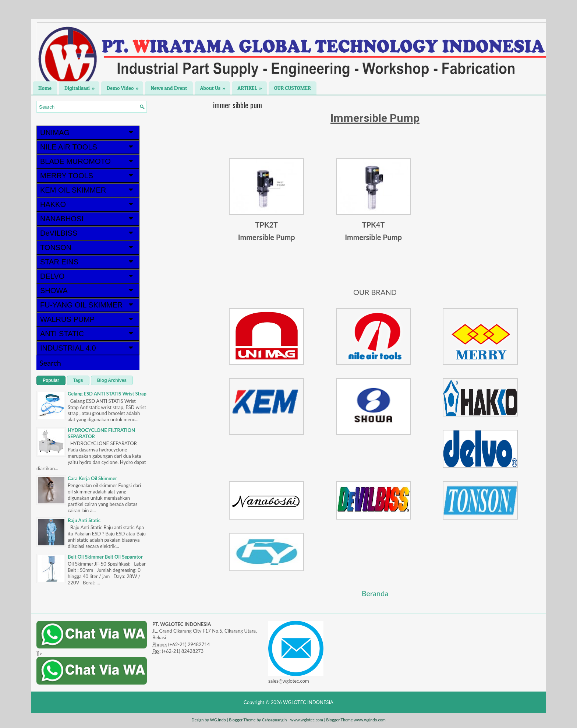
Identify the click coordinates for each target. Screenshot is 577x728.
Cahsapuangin (275, 720)
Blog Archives (112, 380)
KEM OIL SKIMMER (88, 190)
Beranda (375, 593)
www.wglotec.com (307, 720)
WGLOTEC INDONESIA (308, 702)
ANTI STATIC (88, 334)
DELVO (88, 276)
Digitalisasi (82, 86)
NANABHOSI (88, 219)
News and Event (169, 88)
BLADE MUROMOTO (88, 161)
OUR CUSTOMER (293, 88)
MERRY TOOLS (88, 176)
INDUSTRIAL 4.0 (88, 348)
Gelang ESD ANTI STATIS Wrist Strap (107, 394)
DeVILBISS (88, 233)
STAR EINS (88, 262)
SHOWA (88, 291)
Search (50, 363)
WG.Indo (218, 720)
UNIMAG (88, 133)
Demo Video (125, 86)
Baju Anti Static (84, 520)
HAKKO (88, 204)
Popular (51, 380)
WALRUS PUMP (88, 319)
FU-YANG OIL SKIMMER (88, 305)
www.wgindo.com (370, 720)
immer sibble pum (238, 105)
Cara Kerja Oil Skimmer (92, 478)
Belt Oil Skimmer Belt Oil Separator (105, 557)
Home (45, 88)
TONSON (88, 247)
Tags (78, 380)
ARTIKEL (252, 86)
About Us (215, 86)
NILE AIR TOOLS (88, 147)
